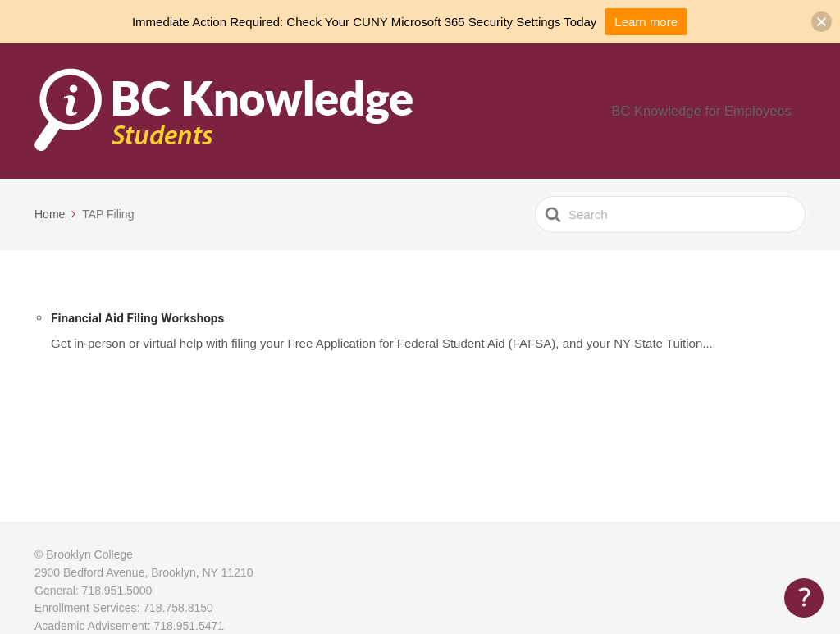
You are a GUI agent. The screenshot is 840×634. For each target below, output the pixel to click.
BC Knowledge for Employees (717, 111)
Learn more (646, 22)
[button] (822, 22)
